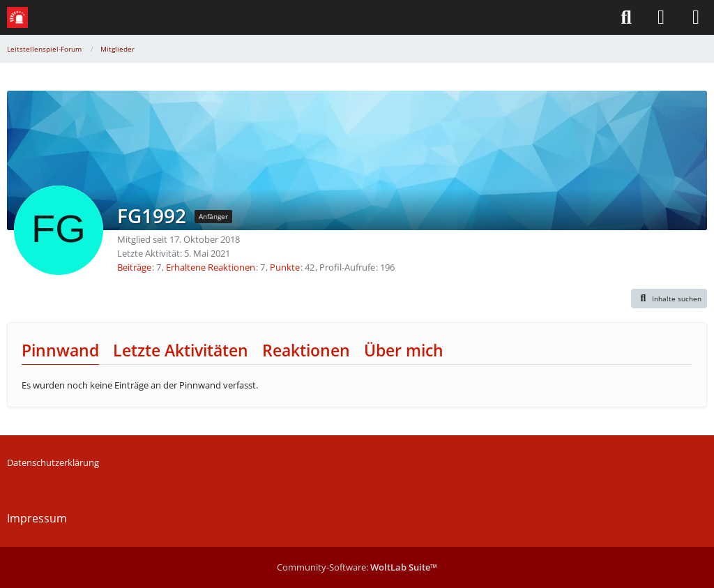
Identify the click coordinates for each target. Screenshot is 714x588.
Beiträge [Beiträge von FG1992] (134, 267)
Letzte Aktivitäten (181, 350)
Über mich (404, 350)
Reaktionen (306, 350)
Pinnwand (60, 350)
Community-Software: (357, 567)
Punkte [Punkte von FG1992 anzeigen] (285, 267)
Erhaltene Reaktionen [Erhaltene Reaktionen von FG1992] (211, 267)
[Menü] (696, 17)
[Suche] (626, 17)
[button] (669, 299)
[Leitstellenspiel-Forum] (17, 17)
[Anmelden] (661, 17)
